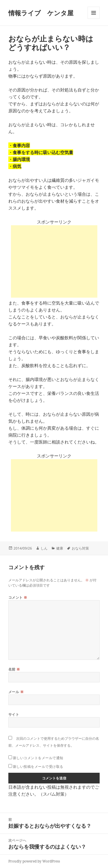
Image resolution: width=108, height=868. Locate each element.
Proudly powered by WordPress (34, 861)
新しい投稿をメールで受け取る (38, 767)
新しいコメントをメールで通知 (38, 758)
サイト (14, 714)
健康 (60, 548)
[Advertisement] (54, 261)
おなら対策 (80, 548)
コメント (18, 597)
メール (16, 692)
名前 (14, 669)
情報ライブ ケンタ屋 (41, 13)
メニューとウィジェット (94, 19)
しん (44, 548)
